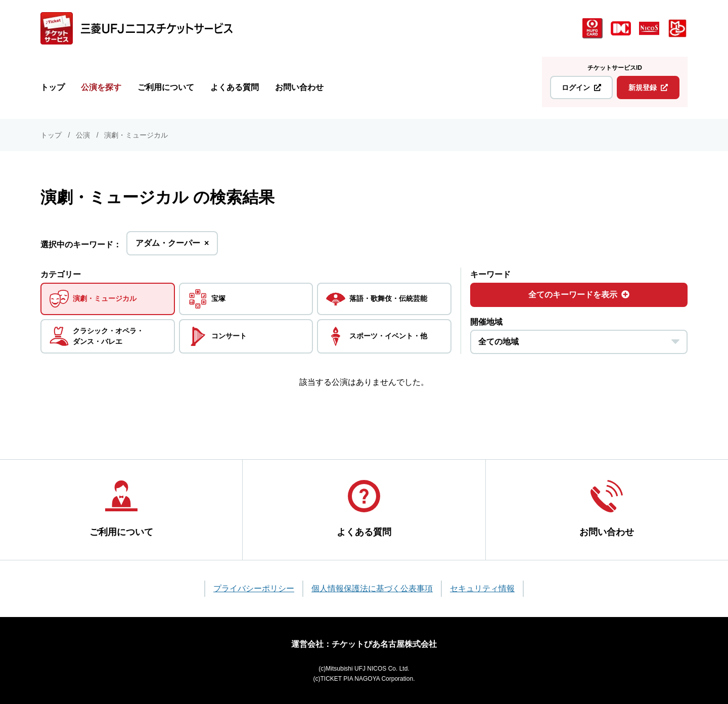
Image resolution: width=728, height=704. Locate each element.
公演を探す (101, 87)
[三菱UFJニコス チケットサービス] (136, 28)
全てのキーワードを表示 (579, 295)
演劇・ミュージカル (136, 135)
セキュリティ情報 (482, 588)
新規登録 (648, 87)
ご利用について (166, 87)
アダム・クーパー (172, 246)
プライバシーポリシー (254, 588)
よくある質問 (235, 87)
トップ (53, 87)
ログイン (581, 87)
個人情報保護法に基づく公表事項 (372, 588)
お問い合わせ (299, 87)
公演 (83, 135)
